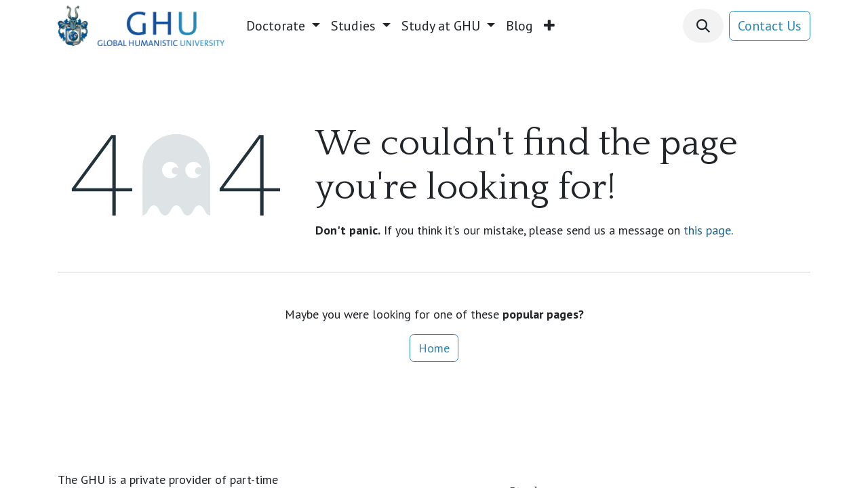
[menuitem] (283, 26)
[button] (703, 26)
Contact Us (770, 26)
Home (434, 348)
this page (707, 230)
